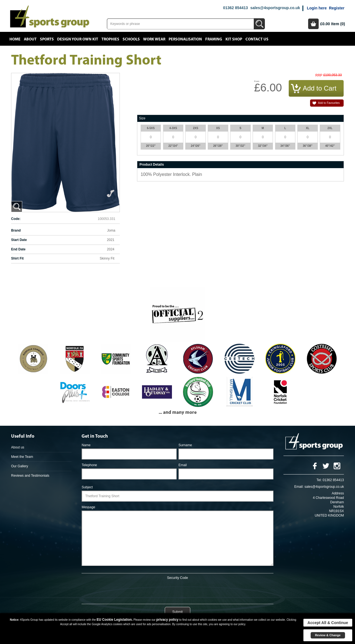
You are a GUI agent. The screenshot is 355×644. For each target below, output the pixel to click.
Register (337, 8)
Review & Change (328, 635)
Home (15, 39)
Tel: (319, 480)
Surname (185, 445)
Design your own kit (78, 39)
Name (86, 445)
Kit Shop (234, 39)
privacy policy (167, 620)
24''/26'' (196, 146)
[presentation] (177, 591)
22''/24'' (173, 146)
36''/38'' (308, 146)
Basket (313, 24)
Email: (299, 487)
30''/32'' (240, 146)
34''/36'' (285, 146)
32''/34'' (263, 146)
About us (18, 447)
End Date (18, 249)
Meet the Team (22, 457)
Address (338, 493)
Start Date (19, 240)
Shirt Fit (17, 258)
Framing (214, 39)
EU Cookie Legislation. (115, 620)
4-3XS (173, 128)
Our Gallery (20, 466)
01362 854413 (235, 8)
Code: (16, 219)
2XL (330, 128)
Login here (317, 8)
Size (142, 118)
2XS (196, 128)
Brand (16, 230)
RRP (319, 75)
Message (88, 507)
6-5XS (151, 128)
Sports (47, 39)
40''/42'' (330, 146)
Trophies (110, 39)
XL (308, 128)
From (257, 81)
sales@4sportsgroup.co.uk (275, 8)
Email (182, 465)
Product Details (152, 165)
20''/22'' (151, 146)
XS (218, 128)
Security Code (177, 578)
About (30, 39)
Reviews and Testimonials (30, 476)
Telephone (89, 465)
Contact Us (257, 39)
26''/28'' (218, 146)
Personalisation (185, 39)
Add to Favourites (329, 103)
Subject (87, 487)
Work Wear (154, 39)
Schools (131, 39)
